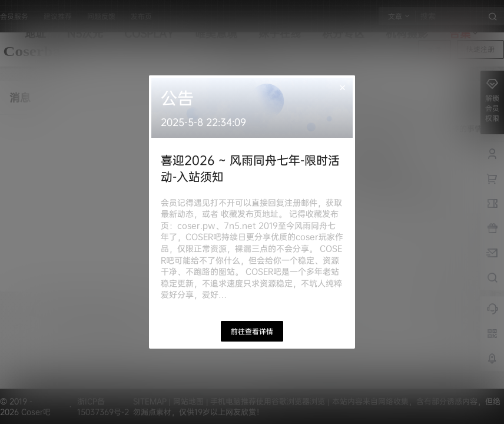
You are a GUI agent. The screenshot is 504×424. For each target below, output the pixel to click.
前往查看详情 (252, 331)
